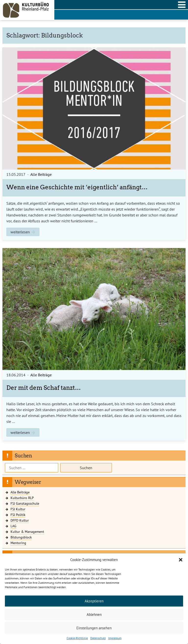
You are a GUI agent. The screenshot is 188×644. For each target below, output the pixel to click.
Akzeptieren (94, 601)
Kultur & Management (27, 531)
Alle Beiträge (41, 174)
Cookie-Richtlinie (77, 638)
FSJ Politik (18, 515)
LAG (13, 526)
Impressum (115, 638)
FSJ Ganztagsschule (25, 503)
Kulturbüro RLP (22, 498)
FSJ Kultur (18, 509)
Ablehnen (94, 614)
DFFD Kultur (20, 520)
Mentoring (18, 543)
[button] (181, 560)
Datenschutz (98, 638)
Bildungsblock (21, 537)
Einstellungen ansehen (94, 628)
